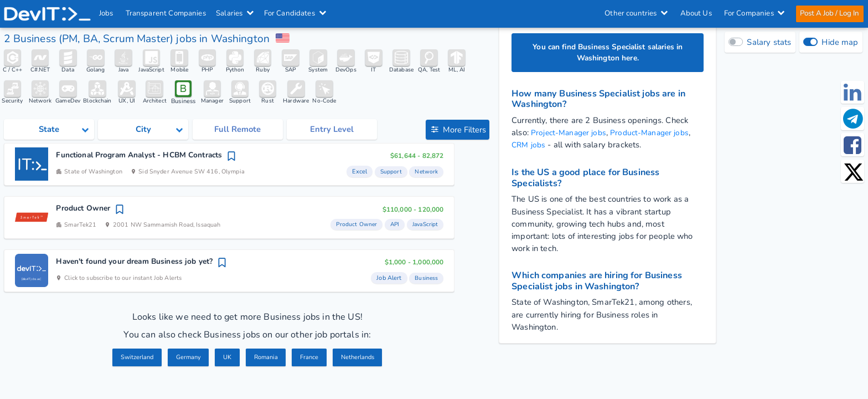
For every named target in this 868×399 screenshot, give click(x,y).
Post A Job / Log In (829, 13)
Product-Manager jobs (656, 134)
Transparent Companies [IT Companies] (166, 13)
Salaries (235, 13)
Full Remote (237, 131)
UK (226, 358)
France (311, 358)
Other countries (635, 13)
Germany (186, 358)
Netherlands (362, 358)
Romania (266, 358)
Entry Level (332, 131)
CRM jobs (529, 146)
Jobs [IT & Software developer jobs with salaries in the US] (107, 13)
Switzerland (132, 358)
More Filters (458, 131)
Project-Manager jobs (571, 134)
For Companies (754, 13)
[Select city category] (143, 131)
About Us (696, 13)
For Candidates (295, 13)
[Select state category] (49, 131)
